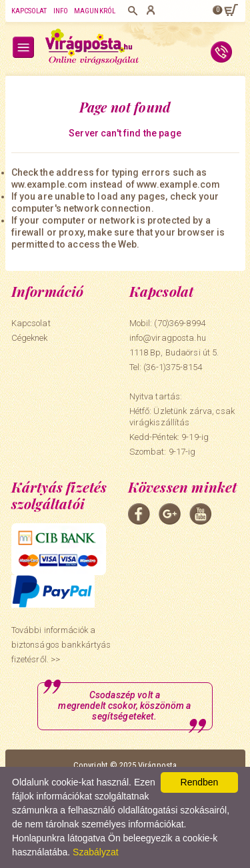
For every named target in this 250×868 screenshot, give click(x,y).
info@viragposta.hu (168, 338)
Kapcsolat (29, 11)
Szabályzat (95, 852)
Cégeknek (30, 338)
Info (61, 11)
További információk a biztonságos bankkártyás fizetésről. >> (61, 645)
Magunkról (95, 11)
